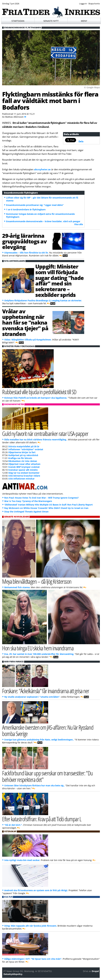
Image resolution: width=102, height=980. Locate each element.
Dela (81, 141)
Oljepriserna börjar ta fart (22, 452)
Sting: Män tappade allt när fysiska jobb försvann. (31, 926)
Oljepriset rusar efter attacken (24, 464)
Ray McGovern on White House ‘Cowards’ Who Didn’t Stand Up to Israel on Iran (46, 508)
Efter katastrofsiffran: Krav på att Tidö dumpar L (42, 819)
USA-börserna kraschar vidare (24, 476)
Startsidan (18, 21)
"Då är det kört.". (13, 825)
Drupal (95, 971)
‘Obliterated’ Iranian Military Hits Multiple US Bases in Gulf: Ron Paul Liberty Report (48, 505)
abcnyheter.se (42, 169)
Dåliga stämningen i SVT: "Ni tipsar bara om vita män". (33, 959)
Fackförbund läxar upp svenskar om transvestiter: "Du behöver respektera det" (47, 776)
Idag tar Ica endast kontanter (24, 473)
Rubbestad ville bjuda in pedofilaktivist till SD (39, 392)
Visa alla (79, 224)
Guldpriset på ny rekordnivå (23, 455)
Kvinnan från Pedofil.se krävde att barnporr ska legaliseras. (36, 398)
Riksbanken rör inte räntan (23, 461)
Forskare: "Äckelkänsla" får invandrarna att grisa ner (46, 691)
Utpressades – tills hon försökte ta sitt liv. (26, 253)
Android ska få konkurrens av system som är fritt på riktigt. (36, 890)
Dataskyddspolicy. (13, 974)
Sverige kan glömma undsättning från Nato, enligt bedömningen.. (39, 740)
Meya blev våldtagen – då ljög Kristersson (37, 581)
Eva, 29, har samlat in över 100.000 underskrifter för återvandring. (39, 654)
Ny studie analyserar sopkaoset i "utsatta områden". (32, 697)
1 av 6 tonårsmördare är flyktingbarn (26, 209)
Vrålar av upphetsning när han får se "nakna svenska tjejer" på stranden (25, 322)
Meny (84, 21)
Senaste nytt (51, 21)
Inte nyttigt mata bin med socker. (22, 860)
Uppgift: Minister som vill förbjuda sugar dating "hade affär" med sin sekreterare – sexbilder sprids (60, 281)
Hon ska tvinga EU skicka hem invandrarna (38, 648)
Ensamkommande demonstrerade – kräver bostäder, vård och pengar (43, 221)
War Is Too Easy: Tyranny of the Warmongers (28, 501)
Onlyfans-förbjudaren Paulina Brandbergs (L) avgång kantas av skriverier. (43, 300)
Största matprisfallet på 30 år (24, 446)
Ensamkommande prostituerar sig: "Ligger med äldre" (35, 205)
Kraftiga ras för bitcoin (20, 458)
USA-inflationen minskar (21, 479)
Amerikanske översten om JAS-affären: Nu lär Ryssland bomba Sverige (48, 730)
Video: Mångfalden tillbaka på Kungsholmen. (28, 340)
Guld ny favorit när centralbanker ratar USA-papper (45, 433)
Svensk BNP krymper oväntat (24, 467)
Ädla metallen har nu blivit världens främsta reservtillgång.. (36, 439)
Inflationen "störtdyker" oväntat (26, 449)
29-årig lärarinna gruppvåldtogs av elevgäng (24, 241)
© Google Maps (92, 87)
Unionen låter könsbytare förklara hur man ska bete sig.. (35, 785)
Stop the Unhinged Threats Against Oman (26, 512)
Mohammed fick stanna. (17, 587)
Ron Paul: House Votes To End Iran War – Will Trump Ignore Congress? (41, 498)
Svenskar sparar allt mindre (23, 470)
